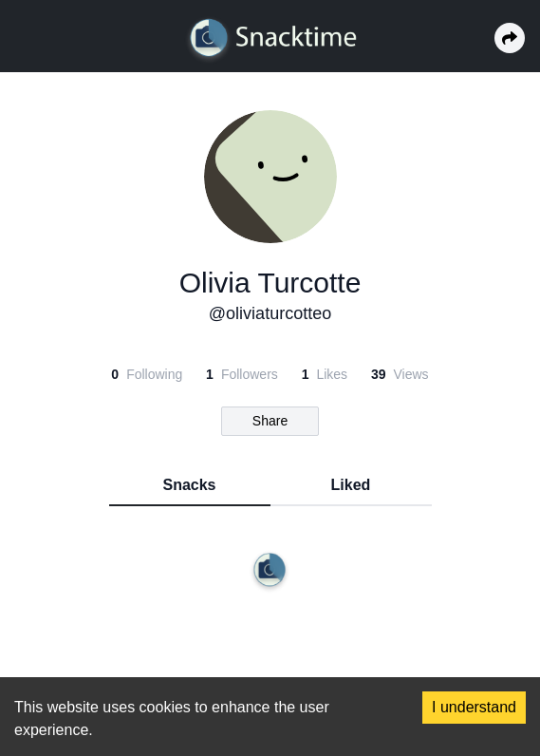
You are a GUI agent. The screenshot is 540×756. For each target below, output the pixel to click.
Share (270, 421)
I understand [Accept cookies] (474, 707)
